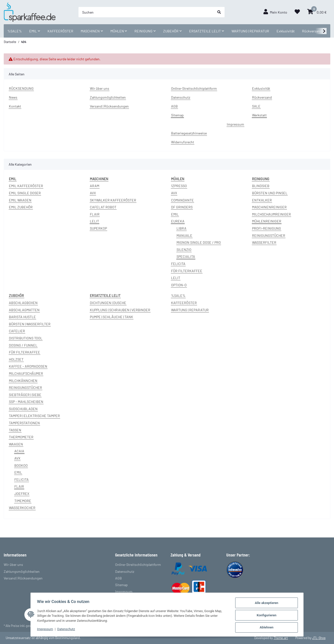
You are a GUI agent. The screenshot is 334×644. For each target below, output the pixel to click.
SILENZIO (184, 250)
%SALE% (178, 296)
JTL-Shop (319, 638)
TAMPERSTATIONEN (24, 423)
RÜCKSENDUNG (21, 88)
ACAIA (19, 451)
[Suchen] (146, 12)
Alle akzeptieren (268, 603)
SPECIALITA (186, 256)
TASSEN (15, 430)
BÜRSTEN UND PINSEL (270, 193)
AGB (174, 106)
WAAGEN (16, 444)
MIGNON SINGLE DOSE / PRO (199, 242)
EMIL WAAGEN (20, 200)
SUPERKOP (98, 228)
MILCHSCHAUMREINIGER (271, 214)
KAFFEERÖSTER (184, 303)
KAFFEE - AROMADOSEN (28, 366)
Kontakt (15, 106)
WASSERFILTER (264, 242)
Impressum (235, 124)
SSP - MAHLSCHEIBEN (26, 402)
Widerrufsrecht (183, 142)
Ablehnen (268, 628)
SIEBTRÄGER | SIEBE (25, 395)
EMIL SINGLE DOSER (25, 193)
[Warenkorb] (317, 12)
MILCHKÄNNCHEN (23, 381)
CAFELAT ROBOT (103, 207)
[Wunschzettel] (297, 12)
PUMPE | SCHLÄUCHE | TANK (112, 317)
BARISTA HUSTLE (22, 317)
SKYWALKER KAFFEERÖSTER (113, 200)
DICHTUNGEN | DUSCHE (108, 303)
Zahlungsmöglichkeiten (108, 97)
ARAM (95, 186)
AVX (93, 193)
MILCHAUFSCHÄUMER (26, 373)
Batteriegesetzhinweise (189, 133)
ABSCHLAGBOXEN (23, 303)
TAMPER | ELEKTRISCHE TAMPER (34, 416)
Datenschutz (181, 97)
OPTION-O (179, 285)
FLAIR (95, 214)
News (13, 97)
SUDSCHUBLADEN (23, 409)
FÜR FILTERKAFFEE (187, 271)
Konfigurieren (268, 615)
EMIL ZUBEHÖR (21, 207)
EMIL (175, 214)
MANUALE (184, 235)
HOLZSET (16, 359)
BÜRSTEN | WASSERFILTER (30, 324)
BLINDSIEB (261, 186)
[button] (275, 12)
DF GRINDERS (182, 207)
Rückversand (312, 31)
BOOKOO (21, 465)
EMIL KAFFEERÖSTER (26, 186)
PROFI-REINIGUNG (267, 228)
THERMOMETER (21, 437)
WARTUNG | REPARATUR (190, 310)
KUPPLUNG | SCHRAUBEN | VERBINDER (120, 310)
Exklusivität (286, 31)
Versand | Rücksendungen (109, 106)
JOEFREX (22, 494)
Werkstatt (259, 115)
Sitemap (177, 115)
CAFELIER (17, 331)
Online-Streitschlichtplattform (194, 88)
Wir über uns (100, 88)
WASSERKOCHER (22, 508)
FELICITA (178, 264)
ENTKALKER (262, 200)
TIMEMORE (23, 501)
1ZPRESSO (179, 186)
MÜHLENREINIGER (267, 221)
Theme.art (281, 638)
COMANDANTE (182, 200)
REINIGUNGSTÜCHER (269, 235)
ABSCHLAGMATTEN (24, 310)
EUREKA (178, 221)
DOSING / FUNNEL (23, 345)
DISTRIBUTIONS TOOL (26, 338)
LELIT (94, 221)
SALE (256, 106)
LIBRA (181, 228)
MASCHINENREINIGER (269, 207)
